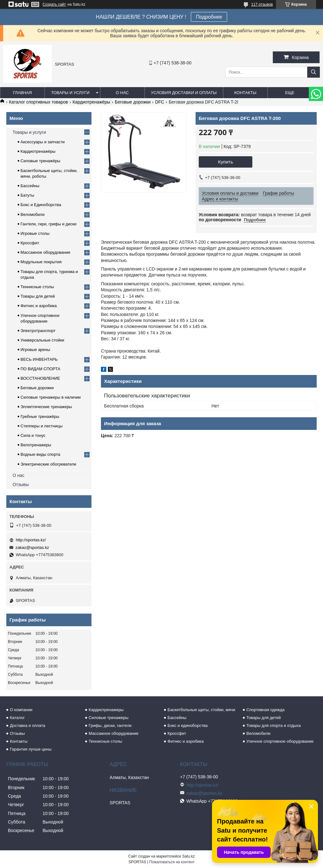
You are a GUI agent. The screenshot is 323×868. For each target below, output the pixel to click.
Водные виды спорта (40, 454)
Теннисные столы (37, 287)
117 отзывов (262, 4)
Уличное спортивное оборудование (280, 741)
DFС (160, 102)
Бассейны (30, 186)
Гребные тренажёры (40, 416)
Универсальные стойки (42, 340)
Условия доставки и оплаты (184, 93)
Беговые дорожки (133, 102)
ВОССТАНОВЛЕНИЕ (40, 378)
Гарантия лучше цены (31, 749)
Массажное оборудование (45, 252)
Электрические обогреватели (48, 464)
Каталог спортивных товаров (38, 102)
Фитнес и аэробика (39, 306)
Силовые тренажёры (40, 161)
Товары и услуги (70, 93)
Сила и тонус (33, 435)
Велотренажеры (36, 445)
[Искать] (314, 72)
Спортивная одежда (265, 710)
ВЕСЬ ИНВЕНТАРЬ (39, 359)
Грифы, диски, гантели (110, 725)
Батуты (27, 195)
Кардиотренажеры (106, 710)
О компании (21, 710)
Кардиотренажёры (91, 102)
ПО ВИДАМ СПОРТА (40, 369)
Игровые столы (35, 233)
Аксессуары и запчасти (43, 142)
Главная (22, 93)
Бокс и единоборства (188, 725)
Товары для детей (38, 296)
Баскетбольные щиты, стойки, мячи (201, 710)
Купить (225, 162)
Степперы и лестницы (41, 426)
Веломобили (32, 214)
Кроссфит (30, 243)
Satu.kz (188, 856)
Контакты (245, 93)
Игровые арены (35, 350)
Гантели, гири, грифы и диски (48, 224)
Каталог (17, 718)
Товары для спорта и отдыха (273, 725)
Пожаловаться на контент (172, 862)
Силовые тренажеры (109, 718)
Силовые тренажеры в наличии (51, 397)
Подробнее (209, 17)
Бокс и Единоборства (41, 205)
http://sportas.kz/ (31, 540)
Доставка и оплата (27, 725)
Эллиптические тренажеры (46, 407)
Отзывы (21, 485)
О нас (122, 93)
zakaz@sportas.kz (32, 547)
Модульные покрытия (41, 262)
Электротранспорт (38, 331)
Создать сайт (54, 4)
